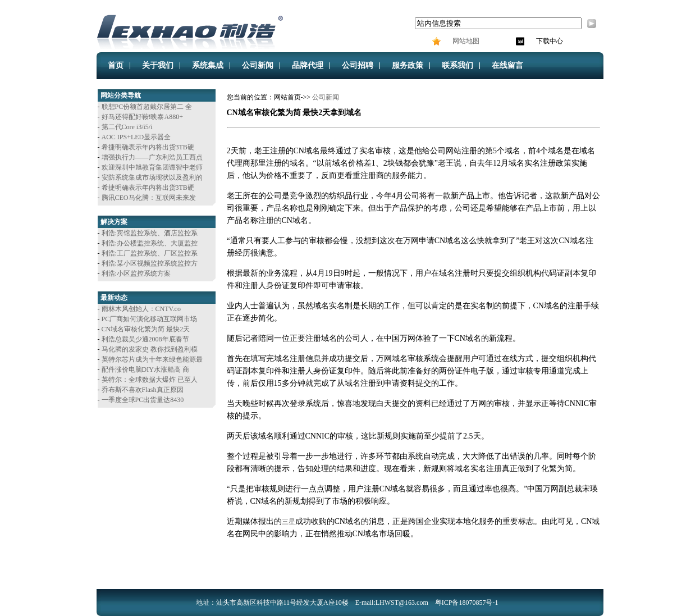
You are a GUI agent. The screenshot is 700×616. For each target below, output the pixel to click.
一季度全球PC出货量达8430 (143, 400)
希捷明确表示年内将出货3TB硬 (148, 147)
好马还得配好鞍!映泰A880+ (142, 117)
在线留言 (507, 65)
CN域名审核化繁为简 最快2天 (146, 329)
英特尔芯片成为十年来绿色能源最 (152, 359)
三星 (289, 522)
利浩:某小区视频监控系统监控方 (150, 263)
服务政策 (408, 65)
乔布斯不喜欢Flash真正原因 (143, 390)
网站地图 (465, 41)
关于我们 (158, 65)
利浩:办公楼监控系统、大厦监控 (150, 243)
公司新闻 (258, 65)
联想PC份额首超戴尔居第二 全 (147, 107)
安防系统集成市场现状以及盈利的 (152, 177)
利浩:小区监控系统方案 (136, 273)
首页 (116, 65)
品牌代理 (308, 65)
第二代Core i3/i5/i (127, 127)
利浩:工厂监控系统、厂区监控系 (150, 253)
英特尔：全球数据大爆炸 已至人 (150, 380)
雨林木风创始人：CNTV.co (141, 309)
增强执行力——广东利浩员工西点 (152, 157)
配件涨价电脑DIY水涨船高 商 (145, 369)
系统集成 (208, 65)
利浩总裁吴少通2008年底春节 (145, 339)
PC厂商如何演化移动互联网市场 (150, 319)
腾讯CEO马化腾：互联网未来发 (149, 198)
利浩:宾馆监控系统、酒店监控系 (150, 233)
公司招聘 (358, 65)
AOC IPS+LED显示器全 (136, 137)
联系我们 (457, 65)
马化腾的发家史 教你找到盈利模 (150, 349)
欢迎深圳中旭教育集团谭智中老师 (152, 167)
